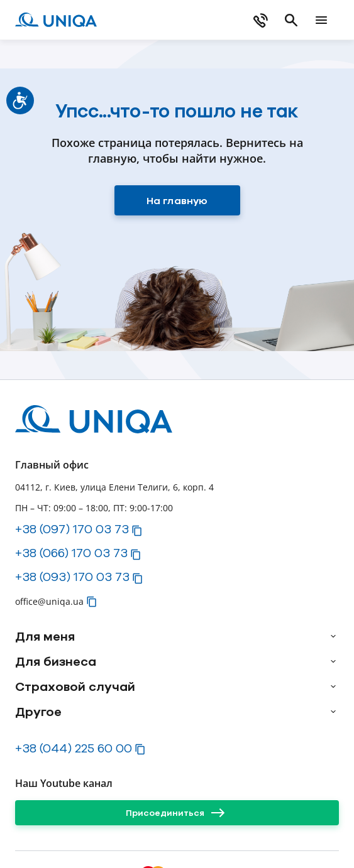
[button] (137, 531)
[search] (291, 20)
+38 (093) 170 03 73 (72, 577)
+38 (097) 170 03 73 (72, 529)
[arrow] (333, 636)
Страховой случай (75, 686)
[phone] (261, 20)
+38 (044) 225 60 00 (74, 748)
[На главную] (177, 200)
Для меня (45, 636)
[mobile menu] (321, 20)
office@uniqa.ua (49, 601)
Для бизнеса (56, 661)
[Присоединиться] (177, 813)
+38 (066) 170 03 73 (71, 553)
